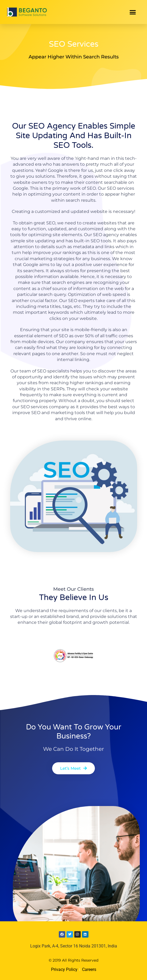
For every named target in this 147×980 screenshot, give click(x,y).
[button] (133, 12)
